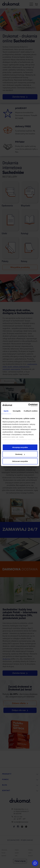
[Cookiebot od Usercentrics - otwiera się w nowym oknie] (28, 405)
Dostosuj (20, 454)
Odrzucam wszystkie (20, 461)
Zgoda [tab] (6, 411)
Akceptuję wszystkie (20, 447)
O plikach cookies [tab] (31, 411)
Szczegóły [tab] (17, 411)
